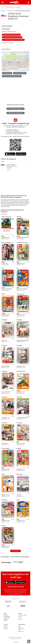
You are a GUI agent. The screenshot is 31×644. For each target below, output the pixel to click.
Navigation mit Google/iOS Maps (12, 76)
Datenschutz (21, 629)
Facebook (6, 626)
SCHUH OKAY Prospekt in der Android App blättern (16, 590)
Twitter (5, 627)
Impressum (21, 631)
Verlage (20, 616)
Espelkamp (3, 11)
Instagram (6, 629)
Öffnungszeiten (7, 616)
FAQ (19, 618)
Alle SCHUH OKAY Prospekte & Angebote (12, 37)
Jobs (19, 626)
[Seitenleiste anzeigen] (29, 641)
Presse (20, 627)
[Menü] (3, 2)
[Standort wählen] (28, 2)
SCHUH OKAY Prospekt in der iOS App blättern (15, 592)
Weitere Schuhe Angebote (15, 113)
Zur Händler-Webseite (15, 109)
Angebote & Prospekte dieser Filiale (11, 35)
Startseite (6, 615)
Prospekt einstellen (23, 615)
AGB (19, 630)
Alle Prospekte (15, 551)
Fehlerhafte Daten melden (8, 43)
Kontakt (20, 619)
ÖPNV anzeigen (7, 73)
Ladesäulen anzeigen (20, 73)
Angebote (6, 619)
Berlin (19, 3)
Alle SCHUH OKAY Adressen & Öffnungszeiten (13, 40)
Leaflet (17, 70)
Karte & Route (6, 49)
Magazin (5, 621)
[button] (27, 53)
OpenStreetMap (22, 70)
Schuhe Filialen (10, 11)
